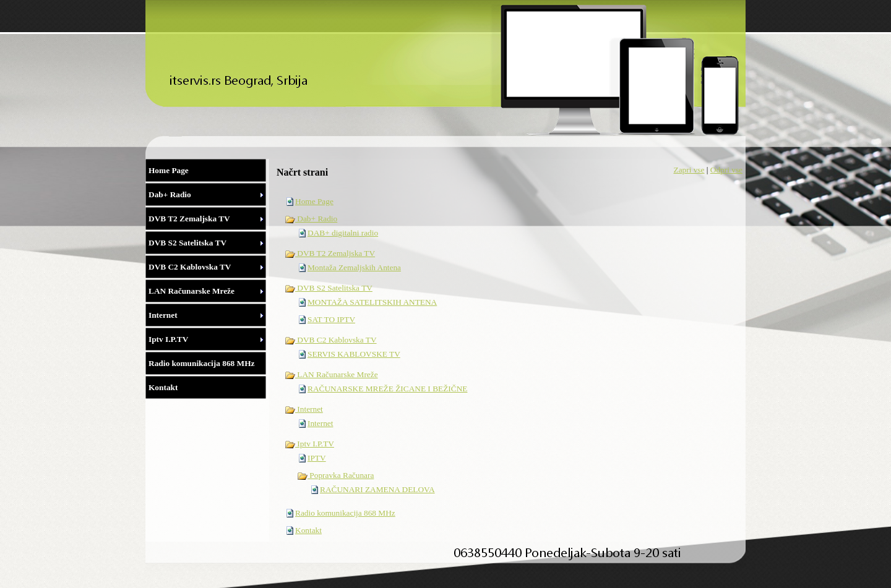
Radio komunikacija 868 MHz (345, 513)
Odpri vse (726, 170)
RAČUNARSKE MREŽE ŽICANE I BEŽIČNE (387, 389)
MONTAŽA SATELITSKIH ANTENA (372, 302)
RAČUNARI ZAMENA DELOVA (377, 489)
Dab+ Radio (311, 219)
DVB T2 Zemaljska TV (330, 253)
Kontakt (308, 530)
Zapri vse (689, 170)
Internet (304, 409)
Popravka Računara (335, 475)
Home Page (314, 201)
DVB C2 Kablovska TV (331, 340)
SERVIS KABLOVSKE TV (354, 354)
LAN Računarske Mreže (331, 374)
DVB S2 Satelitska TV (329, 288)
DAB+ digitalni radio (343, 233)
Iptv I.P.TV (309, 444)
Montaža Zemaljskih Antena (354, 267)
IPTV (317, 458)
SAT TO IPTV (331, 319)
